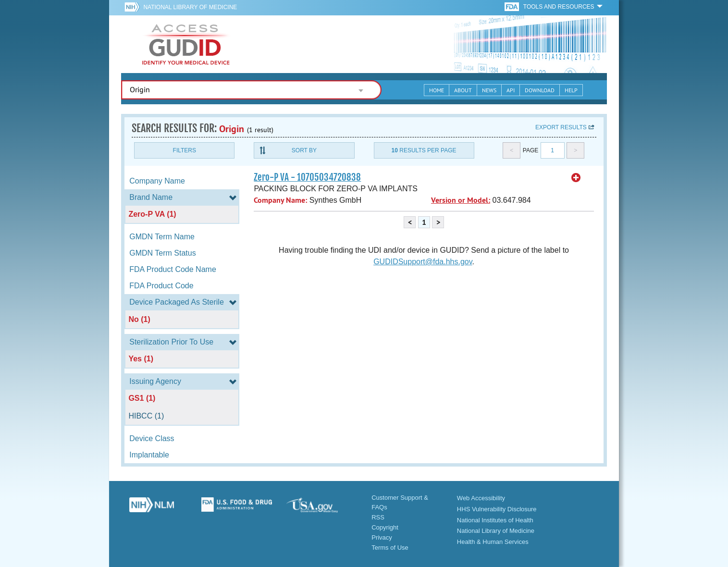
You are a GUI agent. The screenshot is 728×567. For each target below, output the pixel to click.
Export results (561, 127)
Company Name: (280, 200)
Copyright (385, 527)
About (463, 90)
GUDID (186, 44)
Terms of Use (390, 548)
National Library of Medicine (190, 7)
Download (540, 90)
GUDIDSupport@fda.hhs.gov (423, 262)
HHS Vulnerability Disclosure (497, 509)
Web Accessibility (481, 498)
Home (437, 90)
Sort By (304, 150)
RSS (378, 517)
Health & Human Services (493, 542)
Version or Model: (461, 200)
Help (571, 90)
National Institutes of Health (495, 520)
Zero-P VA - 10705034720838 (307, 177)
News (489, 90)
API (511, 90)
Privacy (382, 537)
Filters (185, 150)
